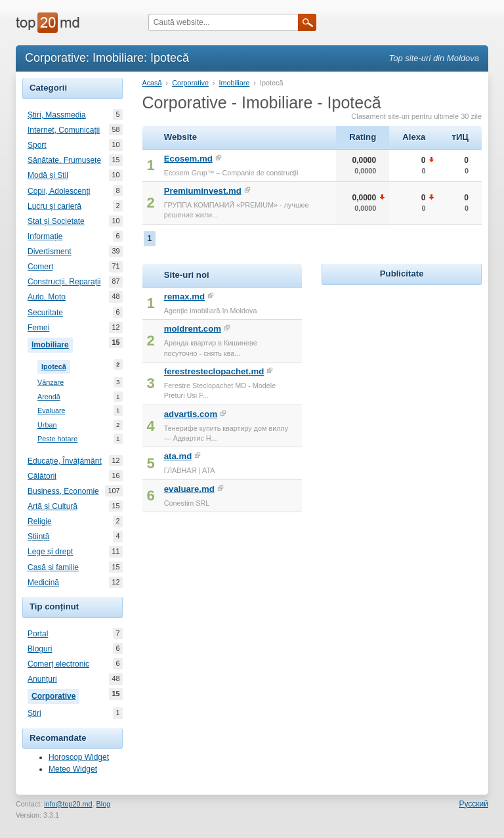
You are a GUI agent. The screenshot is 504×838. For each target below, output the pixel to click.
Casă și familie (53, 567)
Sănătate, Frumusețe (64, 160)
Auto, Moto (47, 297)
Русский (473, 804)
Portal (38, 634)
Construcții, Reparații (64, 282)
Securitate (45, 313)
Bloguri (40, 649)
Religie (40, 521)
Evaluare (52, 411)
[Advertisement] (412, 370)
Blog (104, 804)
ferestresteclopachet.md (214, 371)
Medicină (43, 583)
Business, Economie (63, 491)
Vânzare (51, 383)
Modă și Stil (48, 175)
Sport (37, 145)
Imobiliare (52, 343)
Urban (47, 425)
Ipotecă (56, 365)
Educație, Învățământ (65, 461)
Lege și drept (50, 552)
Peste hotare (57, 439)
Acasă (152, 83)
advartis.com (191, 414)
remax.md (184, 297)
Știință (38, 537)
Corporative (55, 695)
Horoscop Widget (79, 757)
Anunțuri (42, 679)
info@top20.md (68, 804)
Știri (34, 713)
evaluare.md (189, 489)
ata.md (178, 456)
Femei (38, 328)
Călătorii (42, 476)
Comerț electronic (58, 664)
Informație (45, 236)
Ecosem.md (188, 159)
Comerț (40, 267)
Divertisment (50, 252)
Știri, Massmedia (57, 115)
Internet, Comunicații (64, 130)
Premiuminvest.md (203, 191)
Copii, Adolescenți (59, 191)
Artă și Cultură (52, 506)
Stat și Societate (56, 221)
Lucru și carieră (54, 206)
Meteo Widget (73, 769)
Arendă (49, 397)
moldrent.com (193, 329)
